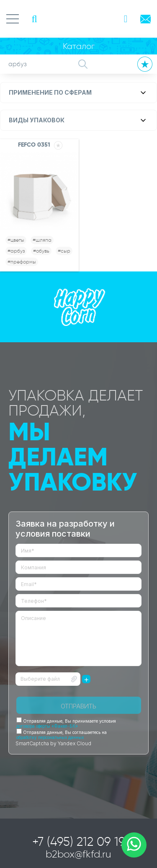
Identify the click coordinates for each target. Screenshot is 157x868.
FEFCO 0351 (34, 145)
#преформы (22, 262)
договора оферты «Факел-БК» (47, 726)
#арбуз (16, 251)
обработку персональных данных (50, 737)
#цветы (16, 240)
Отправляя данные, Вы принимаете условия (66, 723)
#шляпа (42, 240)
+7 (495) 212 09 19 (79, 842)
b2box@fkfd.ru (78, 854)
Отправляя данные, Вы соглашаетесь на (62, 735)
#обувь (41, 251)
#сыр (64, 251)
